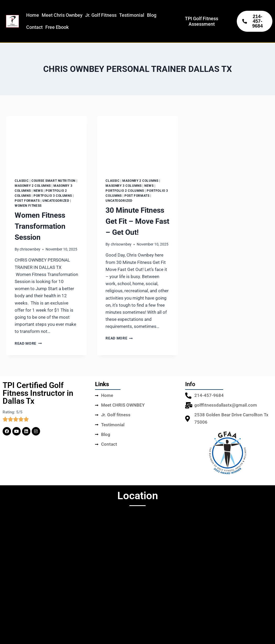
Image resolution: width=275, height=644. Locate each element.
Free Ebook (57, 27)
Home (33, 15)
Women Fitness (28, 206)
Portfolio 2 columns (125, 191)
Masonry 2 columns (33, 186)
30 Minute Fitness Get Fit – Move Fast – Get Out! (137, 221)
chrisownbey (30, 249)
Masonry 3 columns (123, 186)
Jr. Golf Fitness (101, 15)
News (38, 191)
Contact (34, 27)
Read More (28, 343)
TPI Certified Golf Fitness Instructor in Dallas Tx (38, 393)
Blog (152, 15)
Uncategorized (56, 201)
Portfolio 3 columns (53, 196)
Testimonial (132, 15)
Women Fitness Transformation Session (40, 226)
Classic (22, 181)
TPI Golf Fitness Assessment (202, 21)
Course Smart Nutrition (53, 181)
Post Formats (27, 201)
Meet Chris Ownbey (62, 15)
